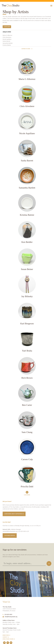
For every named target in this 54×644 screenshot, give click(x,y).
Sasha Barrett (6, 41)
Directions (6, 635)
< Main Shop (7, 27)
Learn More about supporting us (14, 514)
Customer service (10, 535)
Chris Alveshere (7, 37)
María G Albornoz (7, 35)
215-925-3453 (7, 614)
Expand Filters (26, 49)
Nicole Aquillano (7, 39)
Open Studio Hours (8, 639)
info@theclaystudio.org (10, 617)
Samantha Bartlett (8, 43)
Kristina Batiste (7, 45)
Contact (5, 637)
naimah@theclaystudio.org (10, 531)
